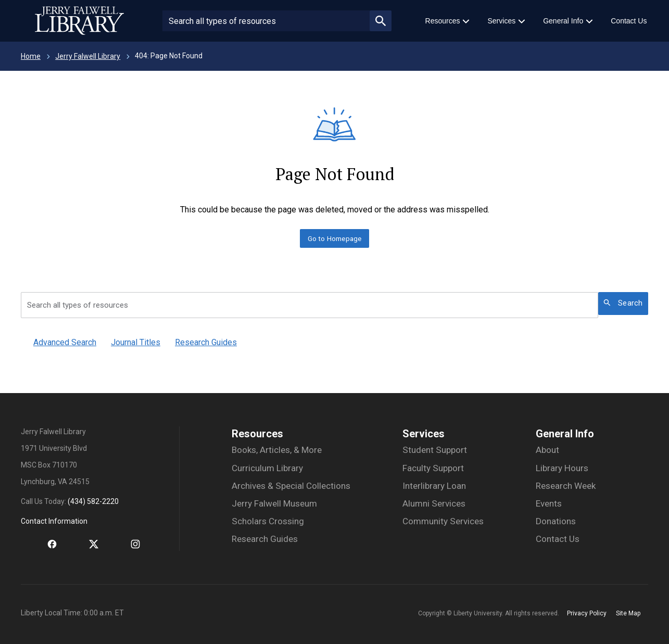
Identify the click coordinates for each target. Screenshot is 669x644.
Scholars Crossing (268, 521)
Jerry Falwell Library (88, 56)
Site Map (628, 613)
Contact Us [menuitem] (629, 21)
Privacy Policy (587, 613)
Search (623, 303)
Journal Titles (136, 342)
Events (549, 503)
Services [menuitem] (501, 21)
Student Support (435, 450)
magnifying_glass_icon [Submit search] (381, 21)
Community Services (443, 521)
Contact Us (558, 539)
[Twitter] (83, 545)
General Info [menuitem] (563, 21)
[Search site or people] (266, 21)
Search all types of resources (78, 305)
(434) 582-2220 (93, 501)
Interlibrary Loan (434, 486)
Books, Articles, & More (277, 450)
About (547, 450)
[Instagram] (125, 545)
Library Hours (562, 468)
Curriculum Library (267, 468)
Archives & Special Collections (291, 486)
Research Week (566, 486)
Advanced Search (65, 342)
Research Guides (206, 342)
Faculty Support (433, 468)
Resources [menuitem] (443, 21)
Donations (556, 521)
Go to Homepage (335, 238)
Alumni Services (434, 503)
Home (31, 56)
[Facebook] (42, 545)
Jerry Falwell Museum (274, 503)
